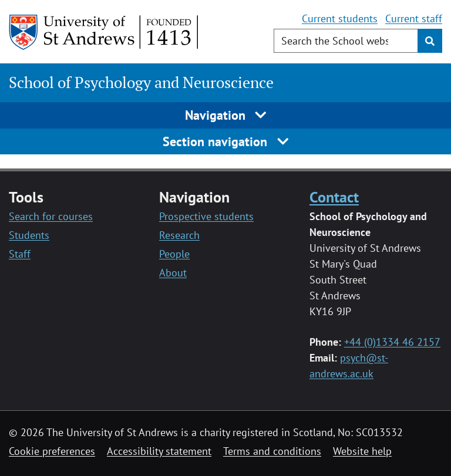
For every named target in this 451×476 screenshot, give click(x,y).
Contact (334, 197)
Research (179, 235)
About (173, 273)
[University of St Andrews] (104, 32)
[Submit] (430, 41)
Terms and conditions (272, 451)
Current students (340, 18)
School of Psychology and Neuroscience (141, 82)
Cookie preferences (52, 451)
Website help (362, 451)
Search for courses (51, 216)
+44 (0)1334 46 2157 (392, 342)
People (174, 254)
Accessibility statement (159, 451)
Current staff (414, 18)
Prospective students (206, 216)
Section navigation (225, 141)
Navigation (226, 115)
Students (29, 235)
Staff (20, 254)
